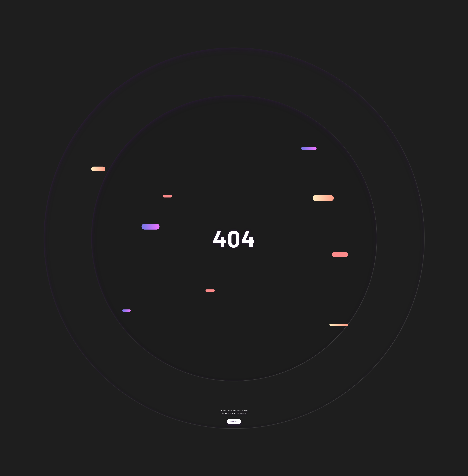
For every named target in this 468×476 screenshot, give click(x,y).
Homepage (234, 424)
